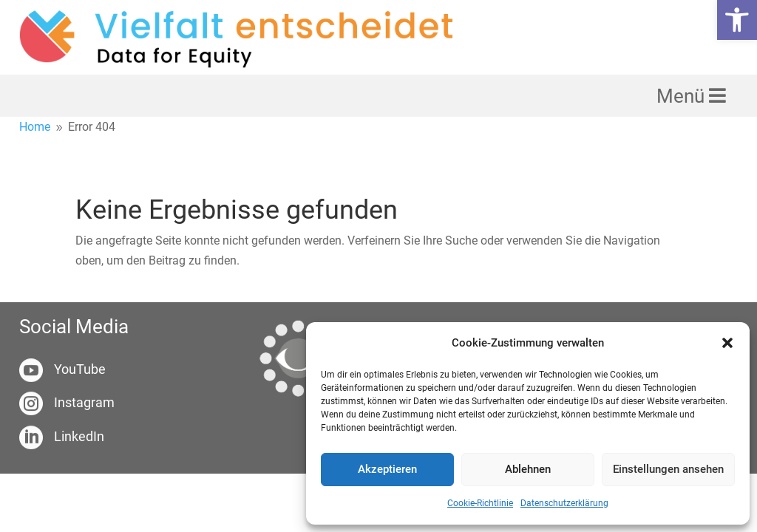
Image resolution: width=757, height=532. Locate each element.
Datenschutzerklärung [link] (564, 503)
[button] (727, 343)
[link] (737, 20)
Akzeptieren (387, 469)
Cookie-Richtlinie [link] (480, 503)
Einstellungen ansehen (668, 469)
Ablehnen (528, 469)
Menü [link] (683, 96)
